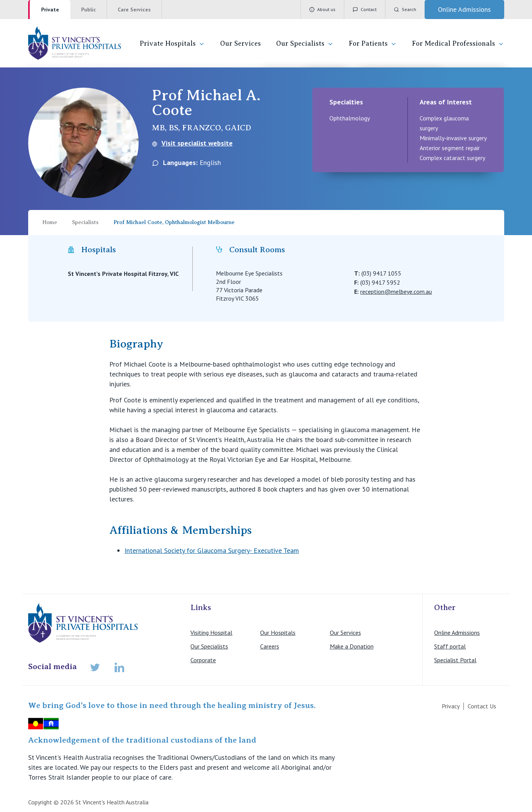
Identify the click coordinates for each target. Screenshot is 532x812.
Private (50, 10)
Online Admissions (457, 633)
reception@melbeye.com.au (396, 291)
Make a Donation (352, 646)
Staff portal (450, 646)
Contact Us (482, 706)
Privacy (451, 706)
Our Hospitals (278, 633)
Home (50, 222)
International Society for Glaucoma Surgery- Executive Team (212, 550)
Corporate (203, 660)
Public (89, 10)
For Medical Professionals (458, 44)
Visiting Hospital (211, 633)
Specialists (85, 222)
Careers (270, 646)
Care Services (134, 10)
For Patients (373, 44)
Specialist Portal (455, 660)
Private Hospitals (172, 44)
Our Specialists (305, 44)
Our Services (240, 43)
